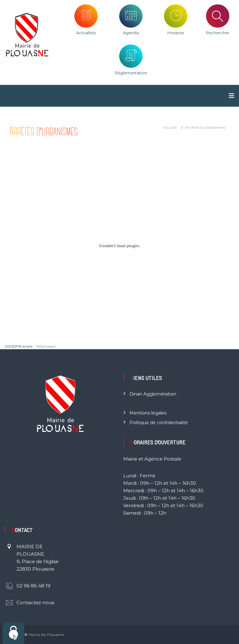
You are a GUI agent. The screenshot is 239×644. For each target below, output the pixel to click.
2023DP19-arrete (19, 346)
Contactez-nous (35, 602)
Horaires (176, 33)
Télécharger (46, 346)
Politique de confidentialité (159, 423)
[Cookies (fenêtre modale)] (13, 633)
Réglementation (131, 73)
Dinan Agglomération (153, 394)
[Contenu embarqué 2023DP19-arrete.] (119, 246)
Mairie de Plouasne (46, 635)
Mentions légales (148, 413)
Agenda (131, 33)
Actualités (86, 33)
